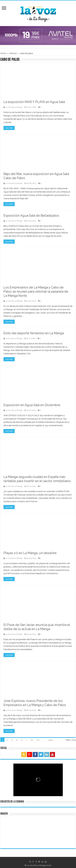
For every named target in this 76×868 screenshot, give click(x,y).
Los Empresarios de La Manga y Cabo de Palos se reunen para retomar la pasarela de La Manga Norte (36, 292)
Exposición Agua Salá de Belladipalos (31, 216)
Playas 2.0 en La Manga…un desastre (30, 553)
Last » (51, 740)
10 (32, 740)
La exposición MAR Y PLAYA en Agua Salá (34, 102)
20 (38, 740)
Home (3, 53)
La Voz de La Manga (14, 107)
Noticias (13, 53)
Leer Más (9, 128)
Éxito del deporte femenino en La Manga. (34, 333)
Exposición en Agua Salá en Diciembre (32, 405)
